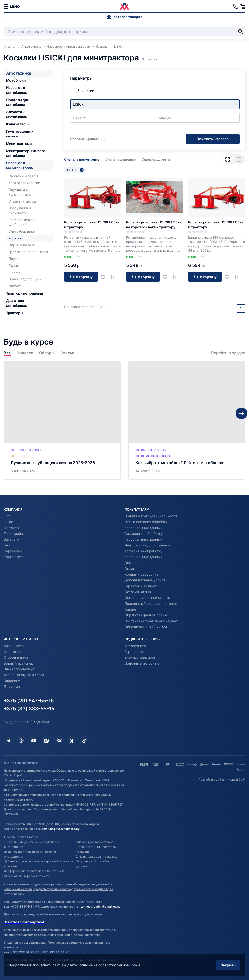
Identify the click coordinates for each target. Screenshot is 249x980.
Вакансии (12, 539)
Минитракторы (19, 143)
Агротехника (19, 73)
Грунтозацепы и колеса (20, 134)
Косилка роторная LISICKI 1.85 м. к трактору (216, 225)
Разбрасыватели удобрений (22, 222)
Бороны (15, 272)
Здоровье (12, 681)
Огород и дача (16, 657)
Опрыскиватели (22, 245)
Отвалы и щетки (22, 201)
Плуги (13, 259)
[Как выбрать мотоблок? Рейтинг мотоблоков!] (187, 421)
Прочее (15, 286)
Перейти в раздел (228, 353)
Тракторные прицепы (24, 293)
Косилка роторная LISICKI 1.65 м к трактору (92, 225)
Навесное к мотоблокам (17, 90)
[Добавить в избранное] (105, 277)
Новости (25, 353)
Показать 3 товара (213, 139)
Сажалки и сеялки (24, 176)
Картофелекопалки (24, 183)
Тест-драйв (13, 533)
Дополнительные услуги (145, 580)
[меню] (12, 6)
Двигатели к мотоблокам (17, 303)
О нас (8, 522)
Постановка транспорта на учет (151, 621)
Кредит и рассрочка (141, 574)
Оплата (130, 568)
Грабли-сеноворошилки (28, 252)
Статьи (67, 353)
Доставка (133, 563)
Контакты (11, 528)
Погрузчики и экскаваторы (20, 210)
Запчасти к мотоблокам (17, 114)
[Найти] (240, 32)
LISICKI (75, 170)
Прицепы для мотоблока (17, 102)
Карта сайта (14, 557)
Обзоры (47, 353)
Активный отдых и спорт (24, 675)
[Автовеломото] (124, 6)
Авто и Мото (14, 646)
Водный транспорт (19, 663)
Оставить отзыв (138, 592)
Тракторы (15, 313)
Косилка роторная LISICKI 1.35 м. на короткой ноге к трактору (154, 225)
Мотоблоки (16, 80)
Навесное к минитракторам (20, 165)
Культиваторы (18, 124)
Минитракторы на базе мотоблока (26, 153)
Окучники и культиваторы (20, 192)
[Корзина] (243, 6)
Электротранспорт (19, 669)
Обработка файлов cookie (146, 615)
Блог (7, 545)
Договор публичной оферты (148, 598)
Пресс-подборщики (25, 279)
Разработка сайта (211, 780)
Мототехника (135, 646)
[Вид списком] (239, 159)
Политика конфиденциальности (151, 516)
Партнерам (13, 551)
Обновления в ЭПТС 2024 (146, 627)
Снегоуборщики (22, 231)
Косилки (15, 238)
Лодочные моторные (142, 663)
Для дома (12, 686)
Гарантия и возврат (141, 586)
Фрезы (14, 265)
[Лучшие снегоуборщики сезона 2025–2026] (62, 421)
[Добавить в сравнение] (113, 277)
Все (7, 353)
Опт (7, 516)
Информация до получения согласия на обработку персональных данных (147, 551)
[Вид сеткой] (227, 159)
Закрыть (228, 965)
